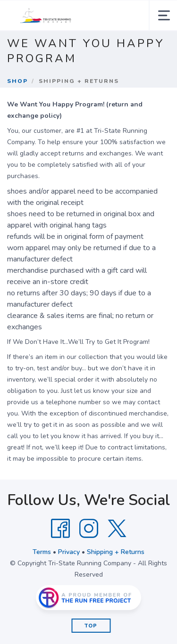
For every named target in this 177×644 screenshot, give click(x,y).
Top (91, 626)
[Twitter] (117, 529)
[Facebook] (60, 529)
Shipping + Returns (116, 552)
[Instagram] (89, 529)
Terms (42, 552)
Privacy (69, 552)
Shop (17, 81)
